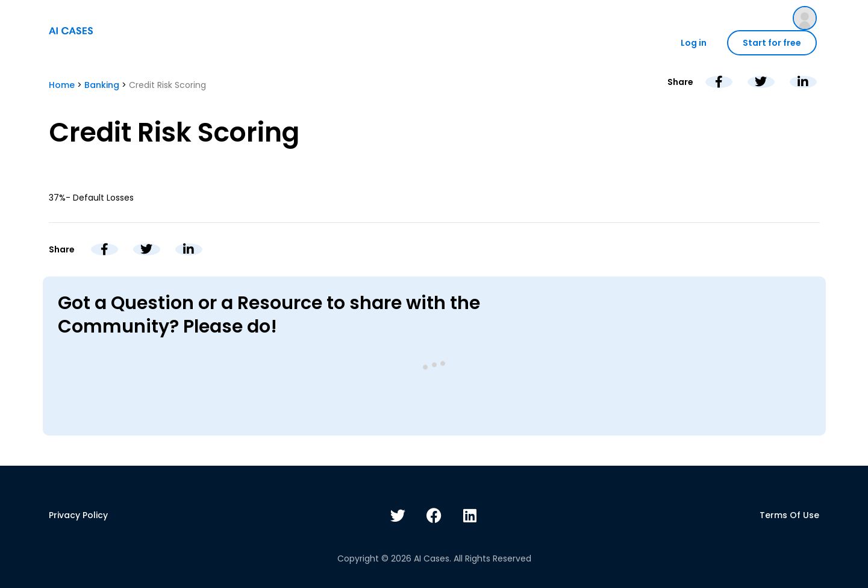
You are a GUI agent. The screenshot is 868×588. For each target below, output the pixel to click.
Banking (102, 85)
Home (62, 85)
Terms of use (789, 515)
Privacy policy (78, 515)
